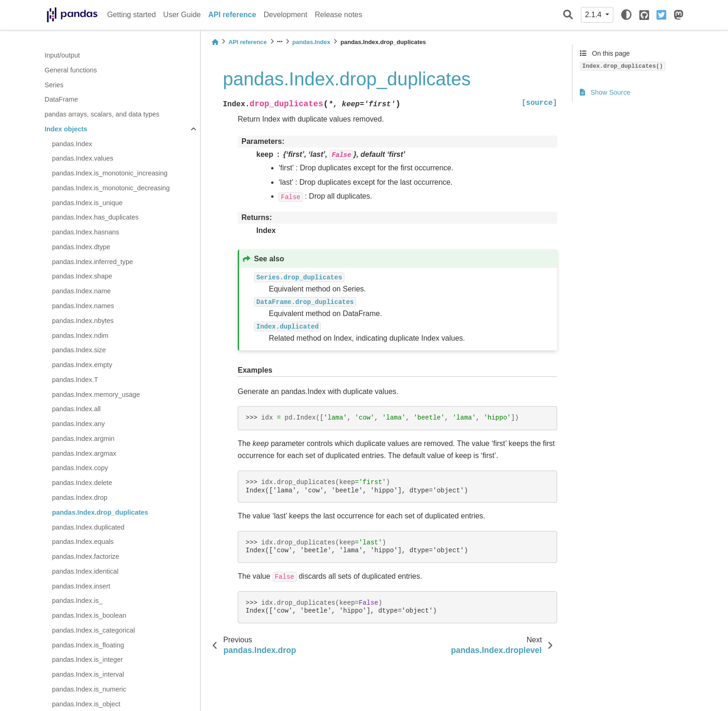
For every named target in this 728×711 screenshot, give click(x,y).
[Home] (215, 42)
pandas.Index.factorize (86, 556)
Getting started (132, 15)
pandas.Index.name (81, 291)
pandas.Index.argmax (84, 453)
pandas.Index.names (83, 306)
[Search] (568, 15)
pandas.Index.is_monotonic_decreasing (111, 188)
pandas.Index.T (75, 380)
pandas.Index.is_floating (88, 645)
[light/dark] (626, 15)
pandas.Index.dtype (81, 247)
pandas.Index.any (78, 424)
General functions (71, 70)
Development (286, 15)
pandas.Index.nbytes (83, 321)
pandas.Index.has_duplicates (95, 217)
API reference (232, 15)
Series (54, 85)
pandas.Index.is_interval (88, 674)
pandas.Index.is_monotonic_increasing (110, 173)
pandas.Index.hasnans (86, 232)
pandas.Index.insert (81, 586)
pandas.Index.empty (82, 365)
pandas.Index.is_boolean (89, 615)
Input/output (62, 55)
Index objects (66, 129)
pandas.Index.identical (85, 571)
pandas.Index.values (83, 158)
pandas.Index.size (79, 350)
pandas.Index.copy (80, 468)
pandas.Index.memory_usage (96, 394)
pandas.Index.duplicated (88, 527)
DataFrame (61, 99)
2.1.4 (594, 15)
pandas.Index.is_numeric (89, 689)
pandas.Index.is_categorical (93, 630)
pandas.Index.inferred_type (92, 262)
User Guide (182, 15)
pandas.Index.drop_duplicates (100, 512)
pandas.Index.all (76, 409)
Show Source (605, 92)
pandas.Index (72, 144)
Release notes (338, 15)
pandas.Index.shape (82, 276)
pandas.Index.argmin (83, 439)
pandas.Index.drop (80, 498)
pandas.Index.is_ (77, 601)
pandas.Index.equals (83, 542)
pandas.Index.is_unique (87, 203)
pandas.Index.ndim (80, 336)
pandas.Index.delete (82, 483)
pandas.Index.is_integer (88, 659)
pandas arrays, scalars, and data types (102, 114)
